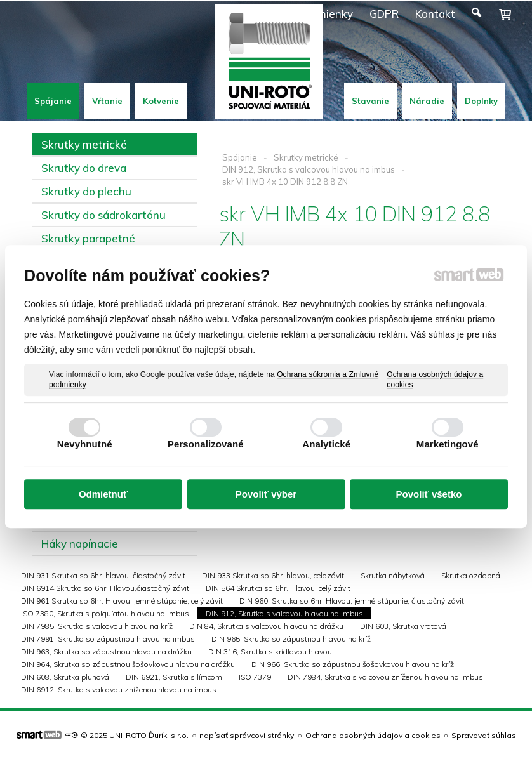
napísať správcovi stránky (247, 735)
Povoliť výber (266, 494)
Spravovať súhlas (484, 735)
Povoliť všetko (429, 494)
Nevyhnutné (85, 444)
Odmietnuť (103, 494)
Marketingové (448, 444)
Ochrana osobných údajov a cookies (435, 380)
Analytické (326, 444)
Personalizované (206, 444)
